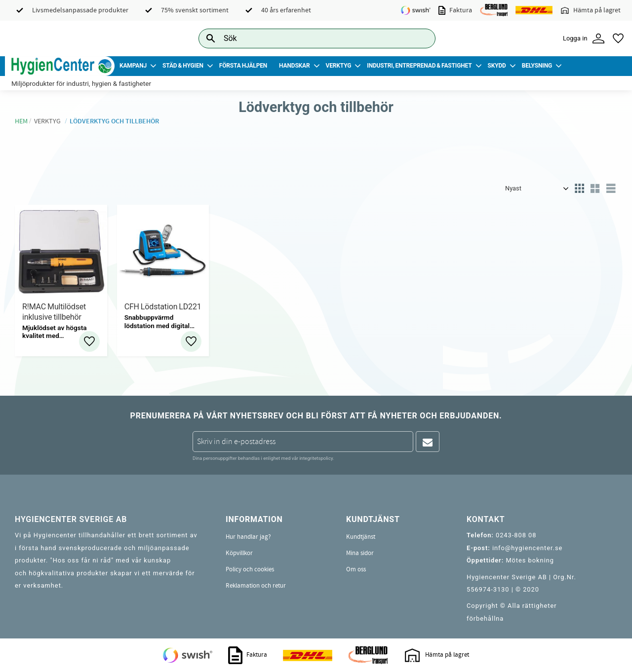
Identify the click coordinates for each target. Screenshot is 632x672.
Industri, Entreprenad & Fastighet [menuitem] (419, 66)
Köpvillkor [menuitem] (239, 553)
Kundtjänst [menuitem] (361, 537)
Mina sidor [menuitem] (360, 553)
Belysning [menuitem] (537, 66)
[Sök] (420, 38)
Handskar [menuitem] (294, 66)
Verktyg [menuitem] (339, 66)
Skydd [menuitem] (496, 66)
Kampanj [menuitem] (133, 66)
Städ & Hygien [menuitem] (183, 66)
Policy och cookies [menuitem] (250, 569)
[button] (618, 38)
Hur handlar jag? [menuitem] (248, 537)
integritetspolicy (316, 458)
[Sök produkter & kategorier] (306, 38)
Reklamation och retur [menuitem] (256, 586)
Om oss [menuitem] (356, 569)
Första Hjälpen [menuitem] (243, 66)
